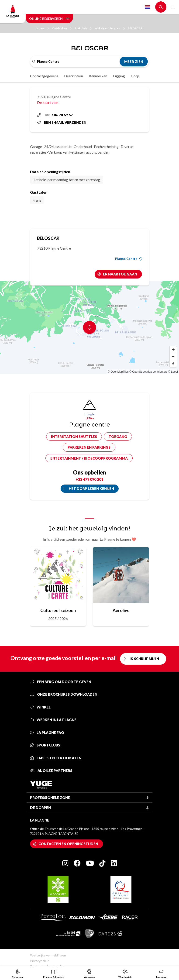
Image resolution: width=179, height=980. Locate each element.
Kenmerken (98, 76)
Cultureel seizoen (58, 610)
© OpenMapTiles (118, 372)
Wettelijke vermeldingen (48, 955)
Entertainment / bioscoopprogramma (89, 458)
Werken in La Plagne (53, 720)
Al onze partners (51, 770)
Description (74, 76)
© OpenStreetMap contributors (148, 372)
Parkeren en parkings (89, 447)
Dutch (147, 7)
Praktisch (83, 28)
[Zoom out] (173, 357)
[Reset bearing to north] (173, 364)
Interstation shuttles (74, 437)
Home (43, 28)
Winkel (40, 707)
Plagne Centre (129, 259)
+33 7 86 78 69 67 (55, 115)
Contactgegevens (44, 76)
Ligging (119, 76)
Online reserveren (49, 19)
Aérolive (121, 610)
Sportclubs (45, 745)
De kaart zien (48, 102)
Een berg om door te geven (61, 682)
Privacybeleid (40, 961)
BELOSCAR (135, 28)
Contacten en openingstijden (68, 844)
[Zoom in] (173, 350)
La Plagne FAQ (47, 732)
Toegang (118, 437)
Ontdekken (62, 28)
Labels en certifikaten (56, 758)
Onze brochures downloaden (64, 694)
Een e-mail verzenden (62, 122)
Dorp (135, 76)
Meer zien (134, 62)
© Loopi (173, 372)
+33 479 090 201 (89, 479)
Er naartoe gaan (120, 274)
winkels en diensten (110, 28)
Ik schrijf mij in (144, 659)
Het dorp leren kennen (91, 488)
